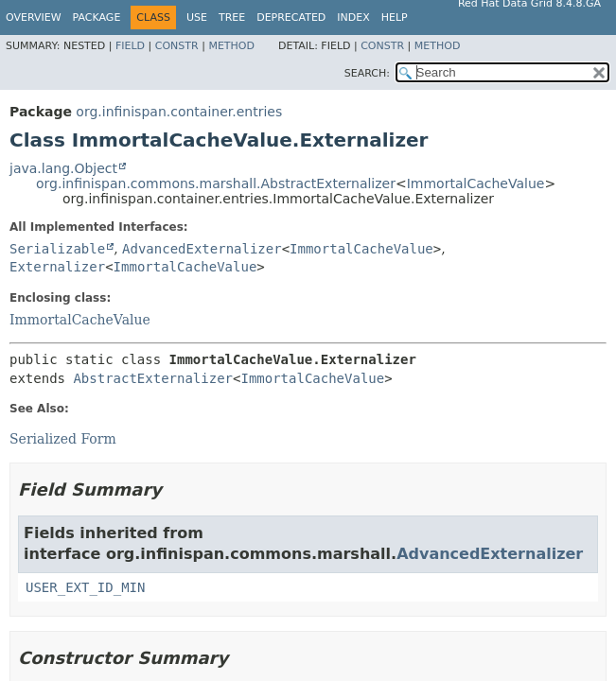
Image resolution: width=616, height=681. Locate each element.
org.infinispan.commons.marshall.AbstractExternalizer (216, 183)
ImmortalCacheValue (476, 183)
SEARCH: (367, 73)
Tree (232, 17)
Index (353, 17)
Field (130, 46)
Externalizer (57, 267)
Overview (34, 17)
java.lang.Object (63, 168)
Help (395, 17)
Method (231, 46)
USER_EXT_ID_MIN (85, 587)
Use (197, 17)
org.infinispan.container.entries (179, 112)
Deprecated (291, 17)
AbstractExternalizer (153, 378)
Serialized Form (63, 439)
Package (97, 17)
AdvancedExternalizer (202, 249)
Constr (177, 46)
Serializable (57, 249)
